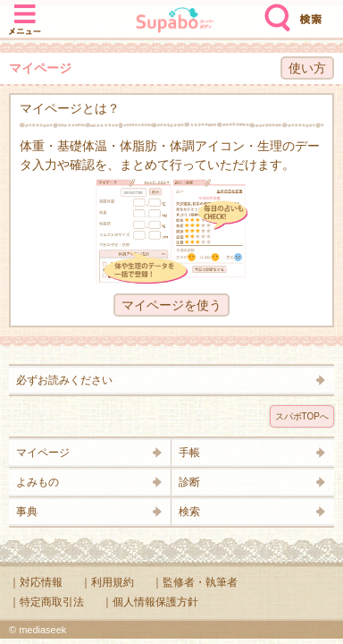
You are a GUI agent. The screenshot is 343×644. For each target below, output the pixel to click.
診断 (189, 482)
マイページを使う (171, 305)
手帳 (189, 453)
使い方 (307, 68)
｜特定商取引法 (46, 602)
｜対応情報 (36, 582)
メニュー (25, 11)
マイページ (43, 453)
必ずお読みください (64, 380)
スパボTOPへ (302, 416)
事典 (27, 512)
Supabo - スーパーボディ (175, 22)
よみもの (38, 482)
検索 (273, 11)
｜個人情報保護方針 (150, 602)
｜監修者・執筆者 (195, 582)
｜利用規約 (107, 582)
